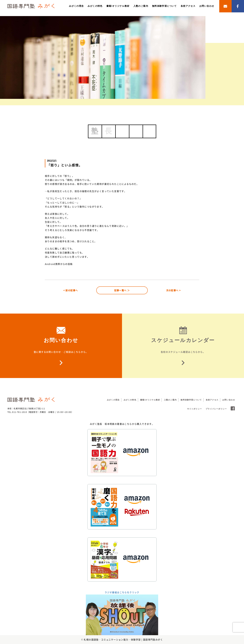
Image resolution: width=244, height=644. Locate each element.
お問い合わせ (207, 6)
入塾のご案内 (141, 6)
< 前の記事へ (71, 290)
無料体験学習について (164, 6)
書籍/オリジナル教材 (118, 6)
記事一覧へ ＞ (122, 290)
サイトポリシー (194, 409)
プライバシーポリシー (216, 409)
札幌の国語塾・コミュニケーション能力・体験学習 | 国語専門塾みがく (123, 639)
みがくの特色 (95, 6)
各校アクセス (188, 6)
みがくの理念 (76, 6)
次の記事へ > (174, 290)
